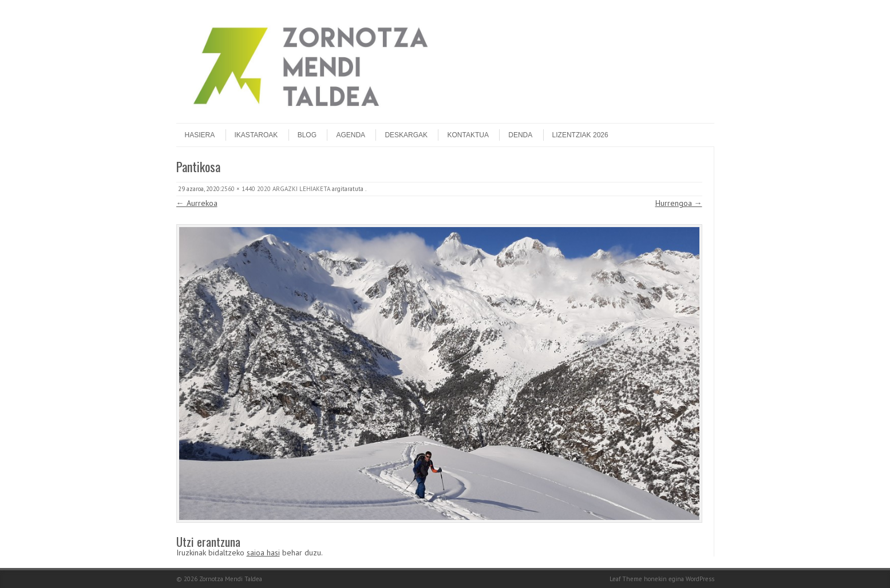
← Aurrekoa (197, 203)
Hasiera (200, 135)
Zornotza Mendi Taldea (231, 579)
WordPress (700, 579)
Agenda (351, 135)
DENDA (520, 135)
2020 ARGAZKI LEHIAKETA (294, 189)
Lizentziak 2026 (580, 135)
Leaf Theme (626, 579)
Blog (307, 135)
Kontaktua (468, 135)
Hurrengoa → (679, 203)
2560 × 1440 (238, 189)
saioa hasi (263, 553)
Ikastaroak (256, 135)
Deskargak (406, 135)
